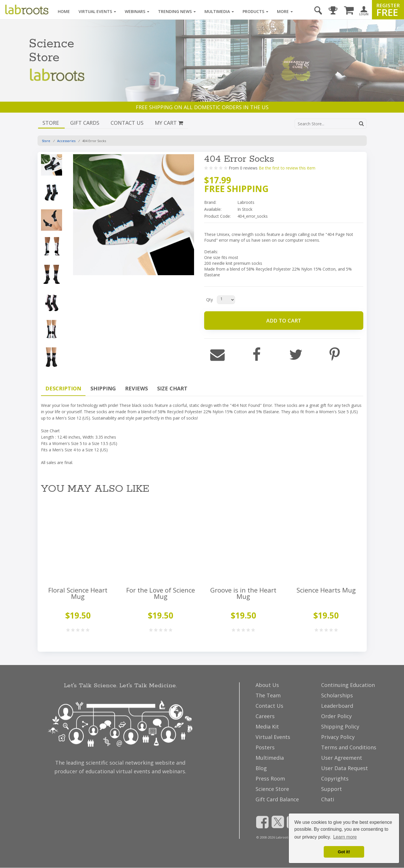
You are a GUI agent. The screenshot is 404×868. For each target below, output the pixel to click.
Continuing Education (348, 685)
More (285, 11)
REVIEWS (136, 388)
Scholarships (337, 695)
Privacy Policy (338, 737)
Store (46, 141)
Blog (261, 768)
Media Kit (267, 727)
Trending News (177, 11)
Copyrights (335, 778)
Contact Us (269, 706)
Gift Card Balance (277, 799)
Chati (328, 799)
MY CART (169, 123)
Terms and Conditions (349, 747)
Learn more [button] (345, 837)
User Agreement (342, 758)
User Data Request (345, 768)
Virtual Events (97, 11)
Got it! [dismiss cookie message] (344, 852)
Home (64, 11)
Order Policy (336, 716)
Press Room (270, 778)
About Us (267, 685)
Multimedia (219, 11)
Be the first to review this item (287, 168)
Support (332, 789)
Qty (210, 300)
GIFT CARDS (85, 123)
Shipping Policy (340, 727)
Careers (265, 716)
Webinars (137, 11)
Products (255, 11)
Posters (265, 747)
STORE (51, 123)
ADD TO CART (284, 321)
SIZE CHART (172, 388)
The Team (268, 695)
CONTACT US (128, 123)
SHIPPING (103, 388)
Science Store (272, 789)
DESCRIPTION (63, 388)
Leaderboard (337, 706)
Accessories (66, 141)
